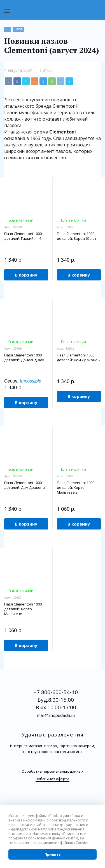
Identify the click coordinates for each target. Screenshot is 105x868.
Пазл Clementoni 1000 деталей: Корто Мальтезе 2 (76, 488)
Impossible (31, 381)
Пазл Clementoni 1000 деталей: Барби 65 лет (77, 236)
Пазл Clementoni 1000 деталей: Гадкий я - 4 (23, 236)
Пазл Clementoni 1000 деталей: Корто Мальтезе (23, 609)
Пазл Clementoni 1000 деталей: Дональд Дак (24, 358)
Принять (53, 854)
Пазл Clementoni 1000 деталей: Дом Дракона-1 (26, 485)
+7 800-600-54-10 (56, 692)
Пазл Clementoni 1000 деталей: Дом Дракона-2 (79, 358)
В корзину (26, 275)
